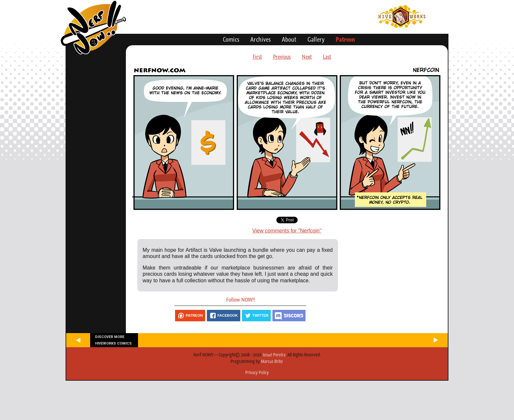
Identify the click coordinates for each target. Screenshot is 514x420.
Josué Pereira (274, 355)
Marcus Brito (272, 361)
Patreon (345, 39)
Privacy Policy (257, 372)
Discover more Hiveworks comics (113, 340)
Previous (282, 57)
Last (327, 57)
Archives (261, 39)
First (257, 57)
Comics (231, 39)
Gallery (316, 39)
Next (307, 57)
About (289, 39)
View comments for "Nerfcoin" (287, 231)
